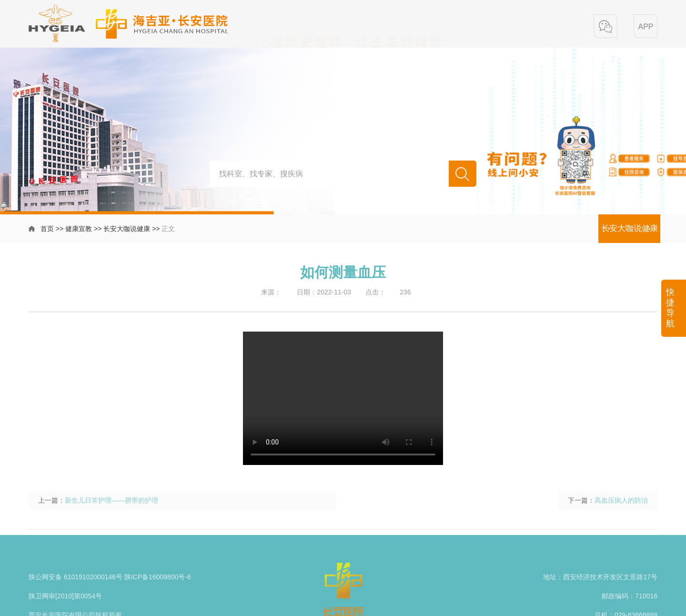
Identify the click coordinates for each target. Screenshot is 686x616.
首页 (47, 229)
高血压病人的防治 (621, 512)
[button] (605, 26)
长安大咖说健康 (127, 229)
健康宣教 (79, 229)
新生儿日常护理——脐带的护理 (111, 512)
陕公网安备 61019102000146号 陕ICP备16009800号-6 (110, 593)
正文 (168, 229)
